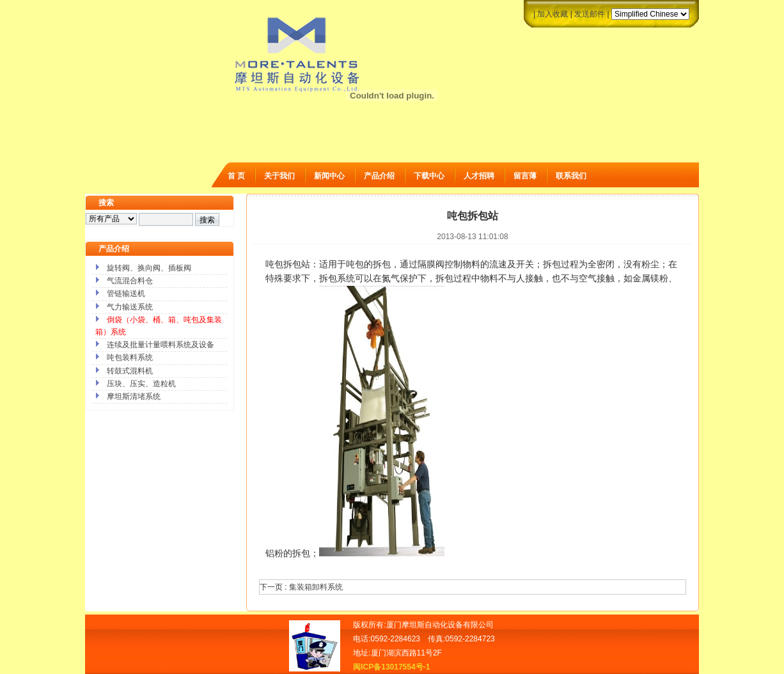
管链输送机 (126, 294)
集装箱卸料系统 (316, 587)
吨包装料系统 (130, 357)
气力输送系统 (130, 307)
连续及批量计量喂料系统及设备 (161, 345)
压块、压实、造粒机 (141, 384)
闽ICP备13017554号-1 (391, 667)
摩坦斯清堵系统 (134, 396)
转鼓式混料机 (130, 371)
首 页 (236, 176)
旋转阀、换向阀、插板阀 (149, 268)
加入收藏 (553, 14)
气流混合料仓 (130, 281)
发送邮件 (590, 14)
